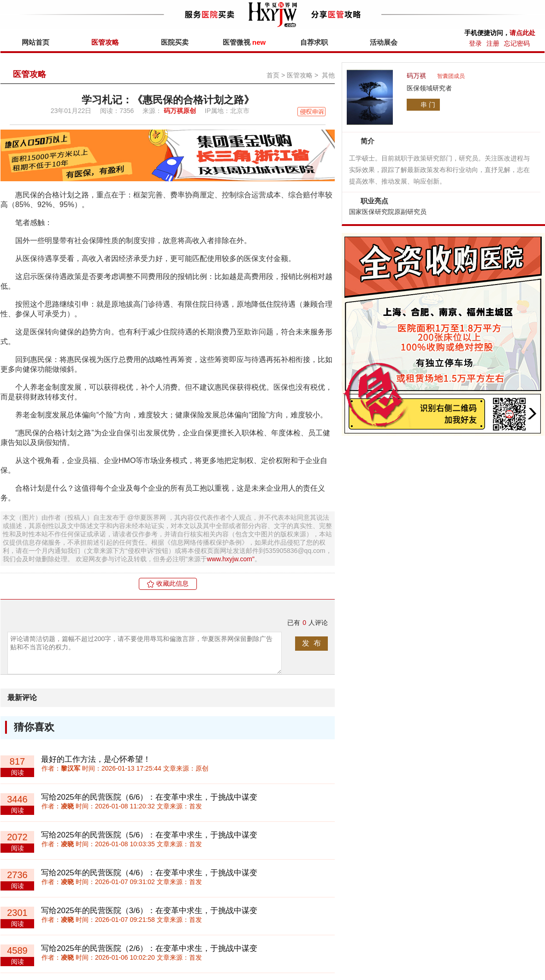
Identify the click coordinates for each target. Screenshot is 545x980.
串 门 (428, 105)
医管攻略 (105, 42)
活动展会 (384, 42)
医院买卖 (175, 42)
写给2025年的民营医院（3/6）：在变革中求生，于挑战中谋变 (149, 911)
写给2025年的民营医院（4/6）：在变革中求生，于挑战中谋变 (149, 873)
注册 (493, 43)
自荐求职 (314, 42)
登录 (475, 43)
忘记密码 (517, 43)
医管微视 (244, 42)
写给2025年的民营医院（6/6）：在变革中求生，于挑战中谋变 (149, 797)
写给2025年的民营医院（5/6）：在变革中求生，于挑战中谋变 (149, 835)
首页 (273, 75)
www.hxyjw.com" (231, 559)
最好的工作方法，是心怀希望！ (96, 759)
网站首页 (36, 42)
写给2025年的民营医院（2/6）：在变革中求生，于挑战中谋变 (149, 948)
